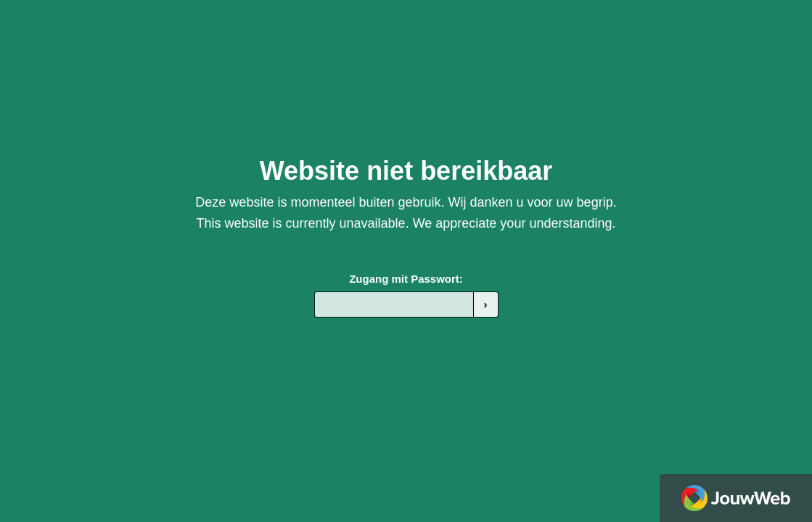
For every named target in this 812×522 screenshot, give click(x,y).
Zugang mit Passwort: (406, 279)
